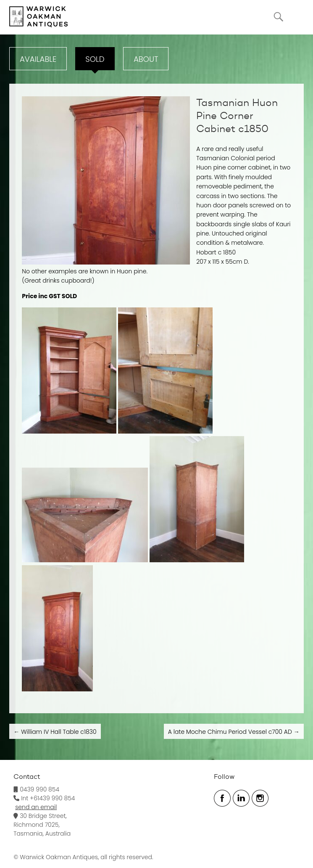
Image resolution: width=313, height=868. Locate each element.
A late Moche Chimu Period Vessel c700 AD (234, 732)
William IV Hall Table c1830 (55, 732)
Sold (95, 59)
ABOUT (146, 59)
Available (38, 59)
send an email (36, 807)
